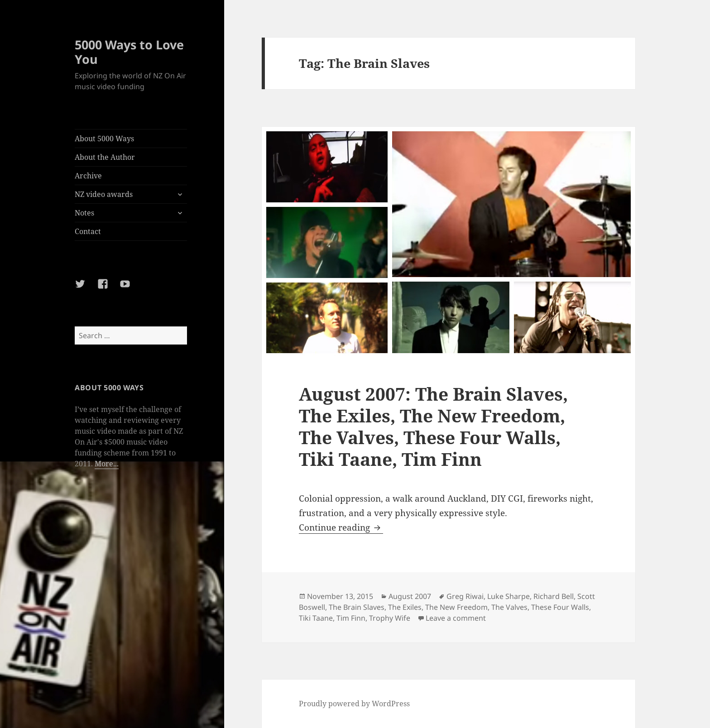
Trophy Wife (390, 618)
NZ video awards (104, 194)
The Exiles (405, 607)
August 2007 (410, 596)
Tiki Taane (316, 618)
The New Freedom (456, 607)
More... (107, 464)
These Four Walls (560, 607)
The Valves (509, 607)
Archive (88, 176)
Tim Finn (351, 618)
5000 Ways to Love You (129, 52)
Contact (88, 231)
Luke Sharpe (509, 596)
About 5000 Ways (104, 139)
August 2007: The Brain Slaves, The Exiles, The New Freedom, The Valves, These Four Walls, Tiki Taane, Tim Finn (433, 426)
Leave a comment (456, 618)
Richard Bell (554, 596)
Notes (84, 213)
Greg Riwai (465, 596)
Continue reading (341, 527)
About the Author (105, 157)
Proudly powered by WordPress (354, 704)
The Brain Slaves (357, 607)
